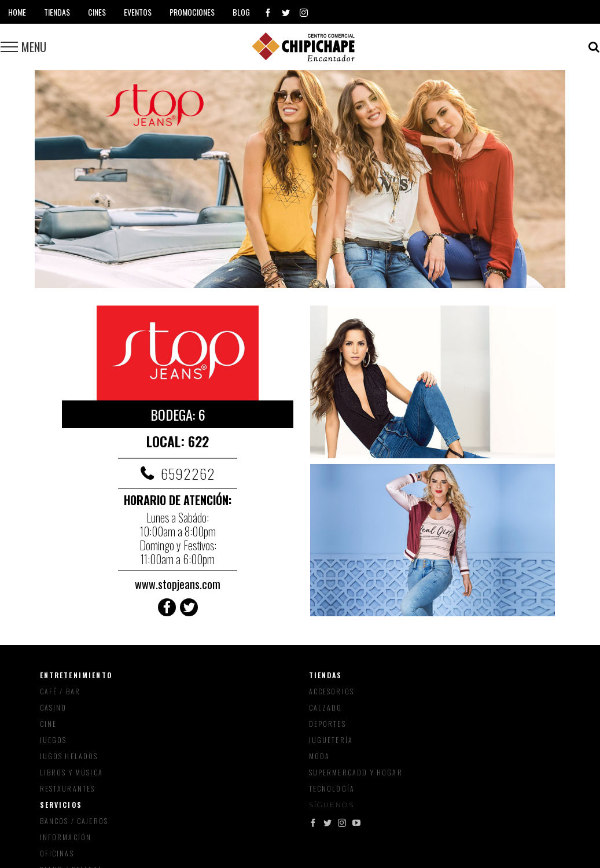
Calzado (326, 707)
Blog (241, 12)
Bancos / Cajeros (74, 821)
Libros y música (71, 772)
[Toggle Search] (594, 47)
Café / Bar (60, 691)
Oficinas (57, 853)
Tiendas (326, 675)
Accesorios (332, 691)
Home (17, 12)
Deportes (327, 724)
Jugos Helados (69, 756)
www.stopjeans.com (178, 584)
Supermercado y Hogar (356, 772)
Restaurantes (68, 788)
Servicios (61, 805)
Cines (97, 12)
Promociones (192, 12)
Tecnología (332, 788)
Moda (320, 756)
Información (66, 837)
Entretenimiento (76, 675)
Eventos (138, 12)
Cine (49, 724)
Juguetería (331, 740)
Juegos (54, 740)
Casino (54, 707)
